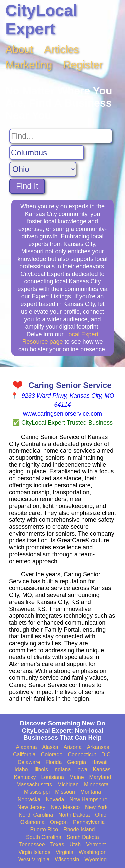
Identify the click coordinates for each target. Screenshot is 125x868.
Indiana (62, 770)
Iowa (82, 770)
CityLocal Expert (41, 20)
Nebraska (29, 800)
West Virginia (34, 859)
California (24, 755)
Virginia (64, 852)
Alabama (26, 747)
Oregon (59, 822)
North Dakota (74, 815)
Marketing (29, 65)
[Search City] (47, 153)
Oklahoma (32, 822)
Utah (75, 844)
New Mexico (65, 807)
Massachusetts (34, 785)
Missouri (65, 792)
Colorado (52, 755)
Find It (27, 186)
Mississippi (37, 792)
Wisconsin (67, 859)
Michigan (68, 785)
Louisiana (52, 777)
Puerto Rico (44, 829)
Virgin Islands (34, 852)
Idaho (21, 770)
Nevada (55, 800)
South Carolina (44, 837)
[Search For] (61, 136)
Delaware (29, 762)
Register (83, 65)
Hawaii (99, 762)
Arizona (73, 747)
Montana (91, 792)
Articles (61, 49)
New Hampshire (88, 800)
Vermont (96, 844)
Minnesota (96, 785)
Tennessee (32, 844)
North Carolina (36, 815)
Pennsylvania (89, 822)
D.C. (107, 755)
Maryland (100, 777)
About (19, 49)
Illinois (40, 770)
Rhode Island (79, 829)
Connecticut (82, 755)
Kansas (101, 770)
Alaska (50, 747)
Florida (53, 762)
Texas (57, 844)
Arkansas (98, 747)
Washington (93, 852)
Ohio (101, 815)
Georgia (76, 762)
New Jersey (31, 807)
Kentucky (25, 777)
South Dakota (83, 837)
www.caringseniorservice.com (62, 414)
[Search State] (43, 169)
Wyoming (96, 859)
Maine (77, 777)
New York (96, 807)
